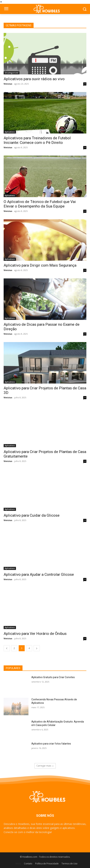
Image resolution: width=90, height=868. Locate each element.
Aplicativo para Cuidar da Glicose (32, 515)
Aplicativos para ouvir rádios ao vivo (34, 79)
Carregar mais (45, 766)
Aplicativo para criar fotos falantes (51, 744)
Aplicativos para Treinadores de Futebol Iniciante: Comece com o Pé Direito (37, 140)
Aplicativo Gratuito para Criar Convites (53, 677)
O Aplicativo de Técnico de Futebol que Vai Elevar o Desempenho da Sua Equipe (40, 204)
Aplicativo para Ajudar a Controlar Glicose (39, 574)
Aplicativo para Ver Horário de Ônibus (35, 634)
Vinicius (8, 84)
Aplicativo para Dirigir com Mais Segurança (40, 265)
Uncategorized (12, 73)
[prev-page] (7, 648)
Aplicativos (10, 132)
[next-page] (37, 648)
